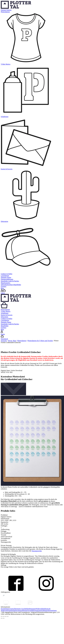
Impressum (10, 609)
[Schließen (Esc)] (2, 616)
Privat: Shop (12, 341)
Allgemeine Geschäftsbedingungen (25, 609)
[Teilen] (4, 616)
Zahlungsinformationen (49, 611)
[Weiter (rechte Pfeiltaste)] (4, 618)
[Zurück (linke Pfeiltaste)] (2, 618)
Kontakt (3, 609)
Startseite (4, 341)
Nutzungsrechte (37, 551)
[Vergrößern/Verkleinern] (8, 616)
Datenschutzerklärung (20, 611)
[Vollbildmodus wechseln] (6, 616)
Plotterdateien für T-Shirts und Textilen (40, 341)
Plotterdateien (22, 341)
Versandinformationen (34, 611)
